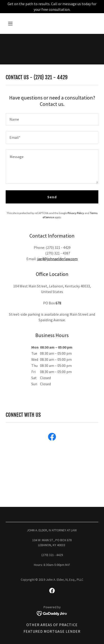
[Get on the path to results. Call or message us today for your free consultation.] (52, 7)
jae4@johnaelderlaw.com (57, 259)
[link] (52, 438)
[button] (16, 24)
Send (52, 197)
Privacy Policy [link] (76, 213)
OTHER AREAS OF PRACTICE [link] (52, 625)
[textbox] (52, 119)
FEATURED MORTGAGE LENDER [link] (52, 631)
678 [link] (58, 303)
